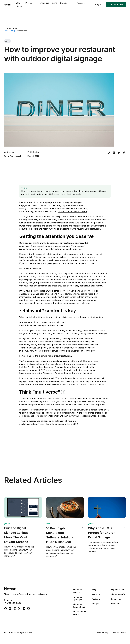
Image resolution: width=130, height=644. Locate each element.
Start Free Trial (116, 5)
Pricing (54, 3)
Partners (96, 599)
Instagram (57, 370)
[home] (8, 5)
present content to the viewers (73, 211)
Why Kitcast (19, 5)
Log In (98, 5)
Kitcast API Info (118, 594)
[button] (31, 3)
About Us (96, 594)
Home (6, 31)
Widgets (96, 604)
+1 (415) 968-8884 (13, 603)
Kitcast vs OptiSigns (77, 598)
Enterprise (44, 3)
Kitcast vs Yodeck (77, 591)
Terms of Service (119, 632)
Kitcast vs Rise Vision (80, 613)
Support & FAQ (117, 590)
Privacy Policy (103, 632)
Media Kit (115, 604)
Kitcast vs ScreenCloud (79, 606)
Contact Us (116, 599)
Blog (13, 31)
